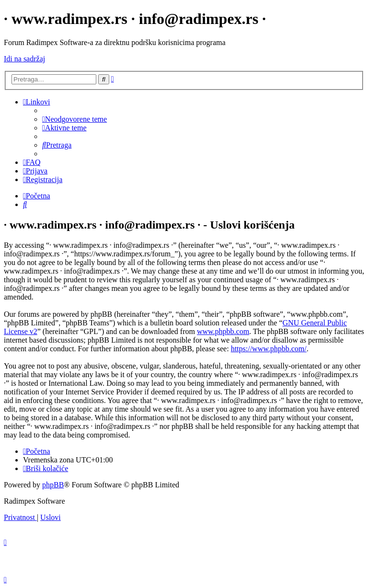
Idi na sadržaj (24, 59)
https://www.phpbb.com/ (269, 349)
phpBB (53, 485)
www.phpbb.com (223, 331)
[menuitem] (75, 119)
